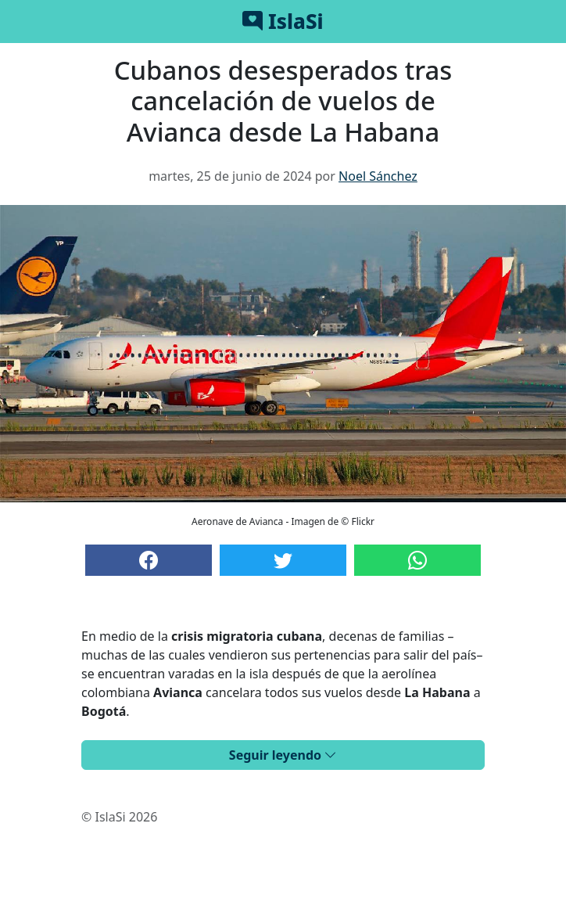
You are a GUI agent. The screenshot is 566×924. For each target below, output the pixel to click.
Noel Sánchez (378, 176)
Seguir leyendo (283, 755)
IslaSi (283, 21)
